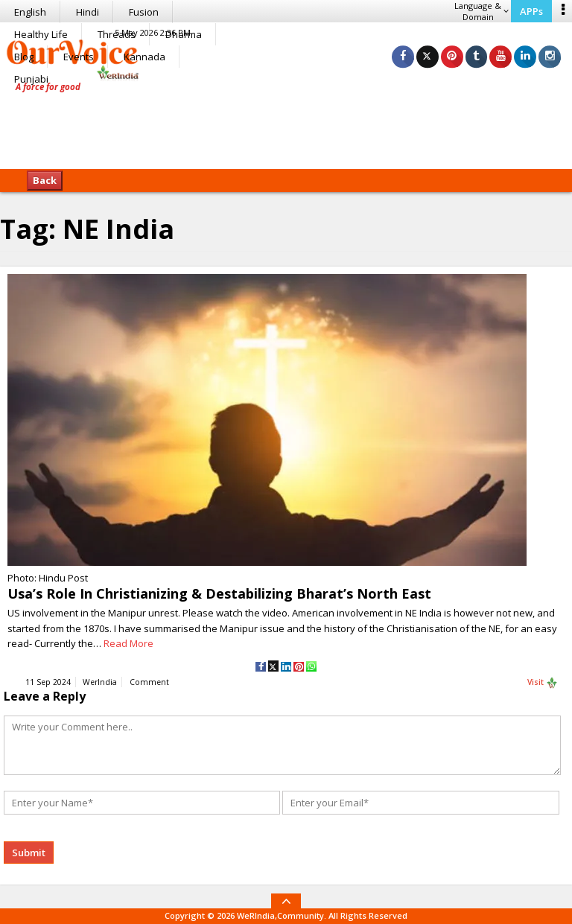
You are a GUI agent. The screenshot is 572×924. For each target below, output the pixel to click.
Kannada (144, 57)
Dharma (184, 34)
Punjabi (31, 79)
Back (45, 180)
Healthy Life (41, 34)
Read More (128, 643)
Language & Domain (482, 11)
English (30, 12)
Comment (149, 683)
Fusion (144, 12)
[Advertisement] (286, 123)
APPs (531, 11)
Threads (117, 34)
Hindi (88, 12)
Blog (24, 57)
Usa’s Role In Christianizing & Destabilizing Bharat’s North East (219, 593)
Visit (543, 684)
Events (79, 57)
